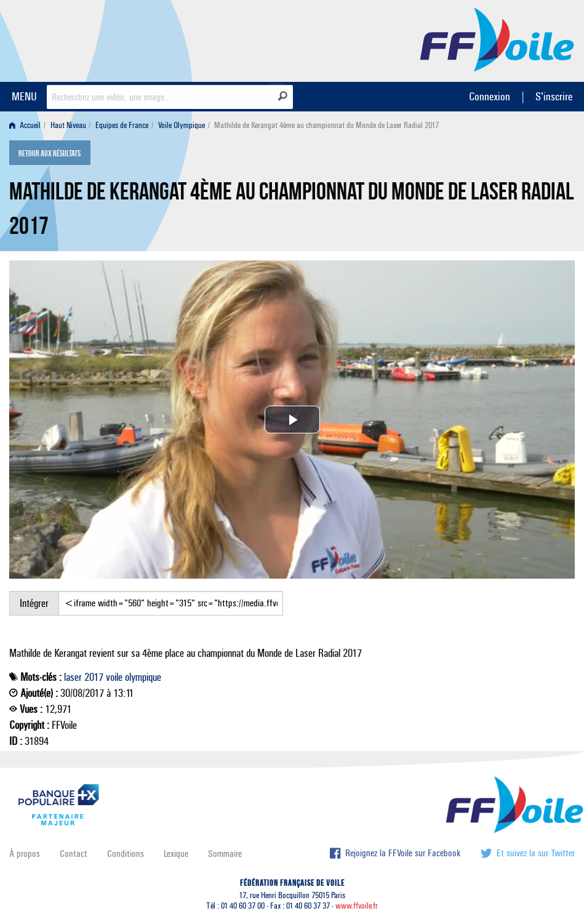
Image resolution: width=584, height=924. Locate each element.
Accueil (25, 125)
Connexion (490, 96)
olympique (143, 677)
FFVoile (497, 39)
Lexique (176, 854)
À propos (25, 854)
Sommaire (225, 854)
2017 (94, 677)
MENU (24, 96)
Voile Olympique (182, 125)
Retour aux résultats (50, 154)
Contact (74, 854)
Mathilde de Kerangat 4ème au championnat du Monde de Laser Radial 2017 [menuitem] (326, 125)
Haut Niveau (68, 125)
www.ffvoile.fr (357, 906)
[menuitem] (27, 125)
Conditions (126, 854)
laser (73, 677)
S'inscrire (554, 96)
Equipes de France (122, 125)
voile (114, 677)
